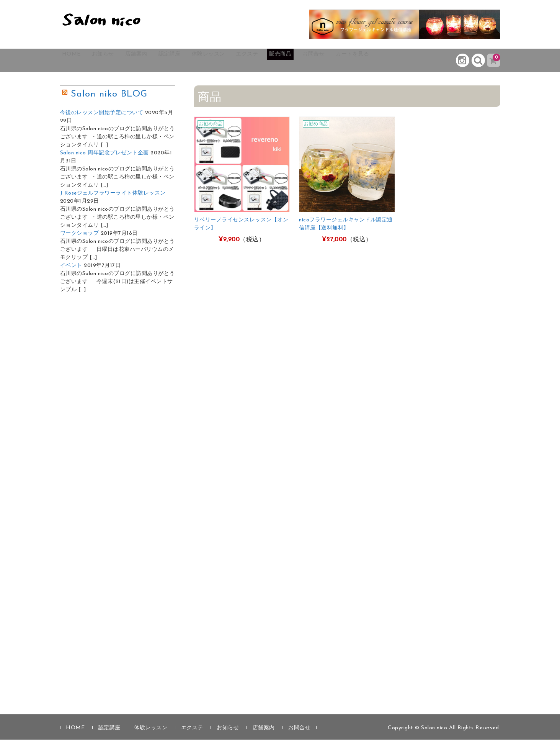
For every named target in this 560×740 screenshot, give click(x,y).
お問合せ (378, 61)
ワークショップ (80, 234)
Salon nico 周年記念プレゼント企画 (104, 153)
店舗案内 (158, 61)
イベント (71, 266)
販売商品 (336, 61)
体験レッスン (247, 61)
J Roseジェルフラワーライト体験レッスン (113, 194)
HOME (78, 61)
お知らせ (117, 61)
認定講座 (199, 61)
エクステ (295, 61)
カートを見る (426, 61)
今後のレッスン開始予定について (102, 113)
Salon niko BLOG (109, 95)
